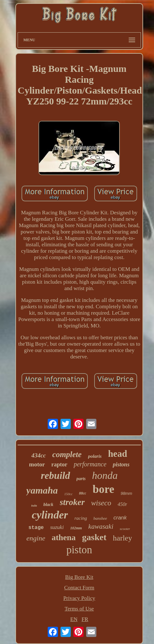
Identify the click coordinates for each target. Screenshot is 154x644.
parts (81, 479)
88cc (83, 493)
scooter (125, 529)
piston (79, 550)
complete (67, 454)
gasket (94, 537)
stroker (72, 502)
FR (85, 619)
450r (122, 504)
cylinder (50, 515)
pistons (121, 464)
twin (34, 506)
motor (37, 464)
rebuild (55, 475)
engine (36, 538)
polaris (95, 456)
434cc (39, 455)
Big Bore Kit (79, 577)
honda (105, 475)
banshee (100, 518)
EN (74, 619)
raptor (59, 464)
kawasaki (101, 526)
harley (123, 538)
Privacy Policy (79, 598)
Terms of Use (79, 609)
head (118, 454)
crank (120, 518)
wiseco (101, 503)
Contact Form (79, 588)
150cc (68, 494)
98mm (126, 493)
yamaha (42, 490)
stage (36, 528)
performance (90, 464)
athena (64, 537)
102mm (76, 528)
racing (81, 518)
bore (103, 489)
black (48, 505)
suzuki (57, 527)
